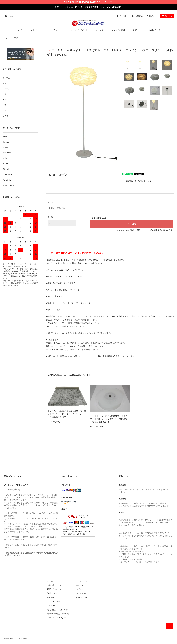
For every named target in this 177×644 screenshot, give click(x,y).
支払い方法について (56, 585)
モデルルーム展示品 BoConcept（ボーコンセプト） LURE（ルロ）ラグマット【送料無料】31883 (67, 414)
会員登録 (139, 16)
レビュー (137, 30)
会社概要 (100, 30)
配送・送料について (56, 589)
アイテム (166, 16)
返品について (143, 230)
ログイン (153, 16)
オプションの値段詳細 (126, 230)
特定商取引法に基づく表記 (161, 230)
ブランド (57, 30)
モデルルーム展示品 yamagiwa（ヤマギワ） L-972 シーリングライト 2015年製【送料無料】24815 (109, 419)
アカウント (124, 16)
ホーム (20, 30)
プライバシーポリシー (57, 618)
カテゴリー (37, 30)
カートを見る (81, 593)
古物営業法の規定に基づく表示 (58, 614)
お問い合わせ (155, 30)
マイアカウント (82, 581)
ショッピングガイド (79, 30)
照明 (16, 38)
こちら (84, 263)
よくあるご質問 (118, 30)
